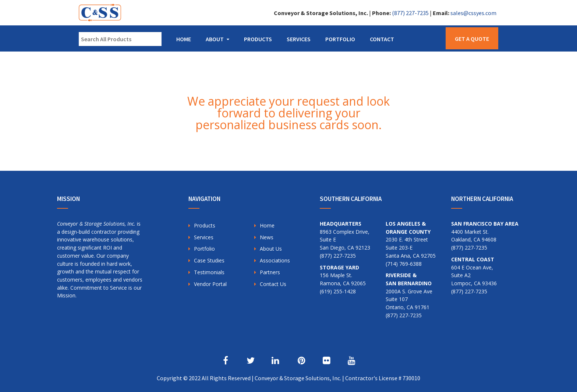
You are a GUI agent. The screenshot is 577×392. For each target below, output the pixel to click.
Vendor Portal (210, 284)
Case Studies (209, 260)
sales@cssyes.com (473, 13)
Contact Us (273, 284)
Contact (382, 39)
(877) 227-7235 (410, 13)
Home (184, 39)
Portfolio (340, 39)
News (267, 237)
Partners (270, 272)
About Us (271, 249)
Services (299, 39)
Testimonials (209, 272)
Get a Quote (472, 39)
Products (258, 39)
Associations (275, 260)
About (215, 39)
